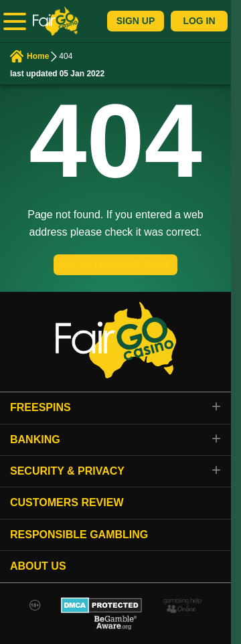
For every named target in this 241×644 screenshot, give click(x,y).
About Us (38, 566)
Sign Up (136, 21)
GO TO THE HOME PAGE (115, 264)
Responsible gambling (79, 535)
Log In (199, 21)
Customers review (67, 502)
